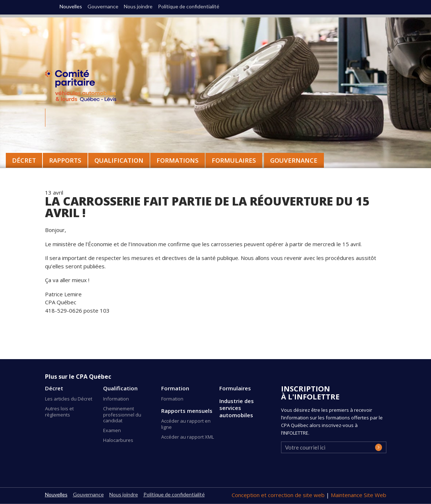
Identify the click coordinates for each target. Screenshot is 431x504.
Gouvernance (294, 160)
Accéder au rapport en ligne (186, 424)
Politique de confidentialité (189, 7)
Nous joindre (138, 7)
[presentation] (336, 470)
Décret (54, 388)
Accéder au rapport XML (188, 437)
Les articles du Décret (69, 399)
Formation (175, 388)
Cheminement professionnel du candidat (122, 415)
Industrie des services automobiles (237, 408)
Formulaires (235, 388)
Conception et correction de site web (279, 495)
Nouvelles (71, 7)
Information (116, 399)
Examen (112, 430)
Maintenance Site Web (359, 495)
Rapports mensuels (187, 411)
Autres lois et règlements (59, 412)
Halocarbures (118, 440)
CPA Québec (85, 87)
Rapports (65, 160)
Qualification (120, 388)
